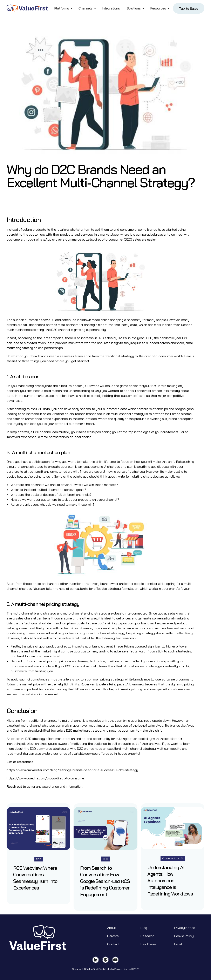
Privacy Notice (185, 928)
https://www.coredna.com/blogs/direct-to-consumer (46, 778)
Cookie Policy (184, 936)
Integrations (111, 8)
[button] (63, 8)
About (112, 928)
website (175, 749)
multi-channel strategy (128, 414)
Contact (113, 944)
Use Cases (149, 944)
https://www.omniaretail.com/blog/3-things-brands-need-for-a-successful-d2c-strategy (73, 770)
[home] (27, 8)
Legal (178, 944)
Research (148, 936)
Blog (144, 928)
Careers (113, 936)
